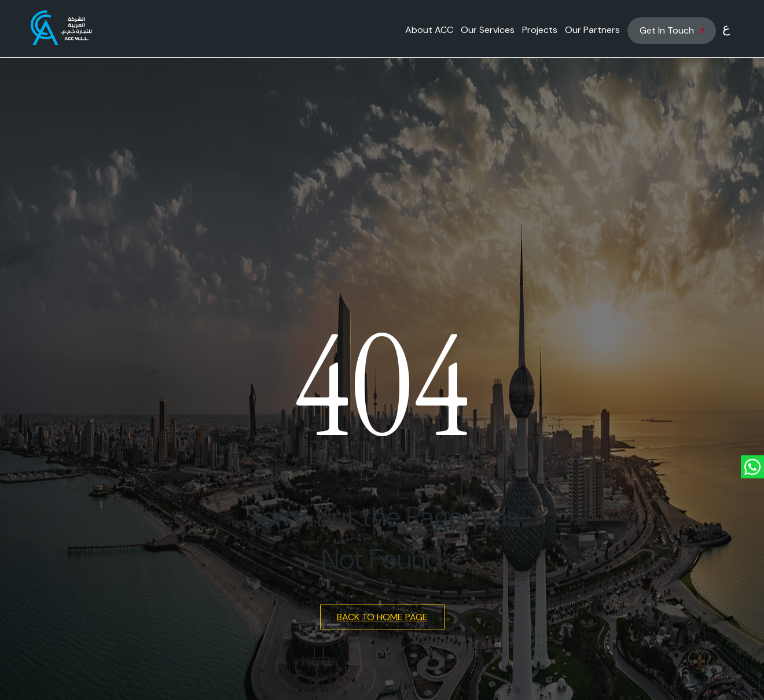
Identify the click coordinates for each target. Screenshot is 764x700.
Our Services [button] (488, 30)
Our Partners (592, 30)
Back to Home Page (382, 617)
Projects (540, 30)
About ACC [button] (429, 30)
